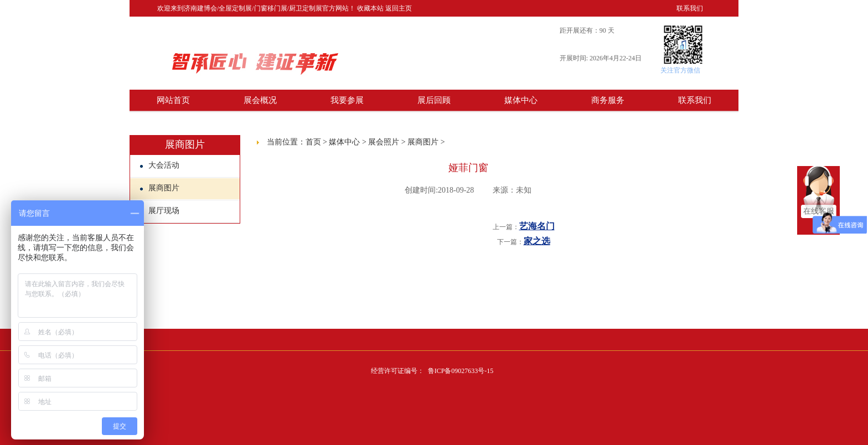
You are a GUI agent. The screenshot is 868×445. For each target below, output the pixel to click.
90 (603, 30)
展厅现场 (160, 211)
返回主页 (399, 8)
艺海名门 (537, 226)
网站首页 (173, 100)
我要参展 (347, 100)
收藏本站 (370, 8)
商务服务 (608, 100)
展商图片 (160, 188)
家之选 (537, 241)
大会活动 (160, 165)
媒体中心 (521, 100)
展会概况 (260, 100)
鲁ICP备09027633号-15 (461, 371)
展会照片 (384, 142)
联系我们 (690, 8)
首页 (313, 142)
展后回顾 (434, 100)
